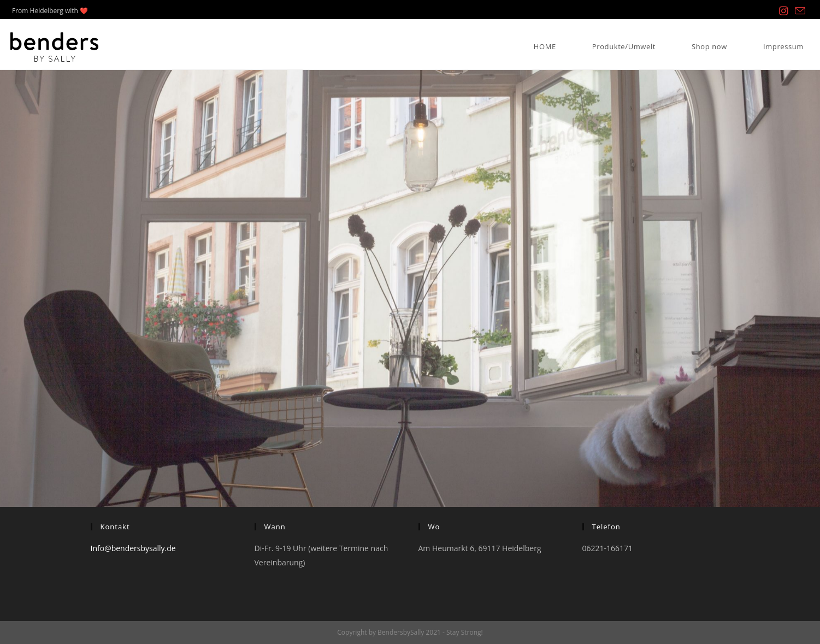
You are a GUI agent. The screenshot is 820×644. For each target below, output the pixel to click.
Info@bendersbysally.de (133, 548)
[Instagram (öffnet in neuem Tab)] (784, 11)
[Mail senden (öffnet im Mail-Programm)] (798, 11)
